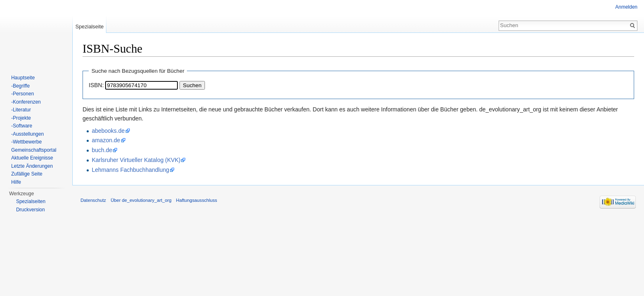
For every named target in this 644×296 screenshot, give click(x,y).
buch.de (102, 150)
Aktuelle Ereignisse (32, 158)
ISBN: (96, 85)
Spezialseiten (31, 201)
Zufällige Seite (27, 174)
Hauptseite (23, 78)
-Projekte (21, 118)
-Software (22, 126)
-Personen (22, 94)
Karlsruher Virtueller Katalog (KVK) (136, 160)
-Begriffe (20, 86)
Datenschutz (93, 200)
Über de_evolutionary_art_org (141, 200)
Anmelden (626, 7)
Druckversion (30, 210)
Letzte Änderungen (32, 166)
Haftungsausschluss (197, 200)
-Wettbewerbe (26, 142)
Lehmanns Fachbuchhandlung (130, 170)
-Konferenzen (26, 102)
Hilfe (16, 182)
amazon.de (106, 140)
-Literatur (21, 110)
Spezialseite (89, 27)
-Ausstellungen (27, 134)
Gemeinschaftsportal (34, 150)
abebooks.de (108, 131)
